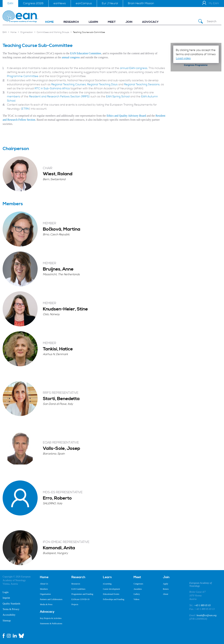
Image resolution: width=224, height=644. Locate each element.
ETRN (25, 109)
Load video (183, 58)
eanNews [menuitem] (60, 3)
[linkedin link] (15, 636)
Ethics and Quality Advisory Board (126, 116)
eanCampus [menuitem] (84, 3)
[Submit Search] (201, 21)
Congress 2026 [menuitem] (33, 3)
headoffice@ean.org (206, 615)
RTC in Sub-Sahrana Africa (52, 88)
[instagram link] (9, 636)
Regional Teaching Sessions (142, 84)
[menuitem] (49, 22)
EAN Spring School (118, 96)
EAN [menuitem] (10, 3)
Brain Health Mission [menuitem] (141, 3)
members (14, 96)
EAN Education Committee (86, 53)
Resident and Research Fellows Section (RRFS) (59, 96)
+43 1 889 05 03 (202, 605)
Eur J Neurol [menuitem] (110, 3)
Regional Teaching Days (102, 84)
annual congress (71, 57)
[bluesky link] (21, 636)
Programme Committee (23, 76)
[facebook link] (4, 636)
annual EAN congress (134, 68)
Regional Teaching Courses (69, 84)
